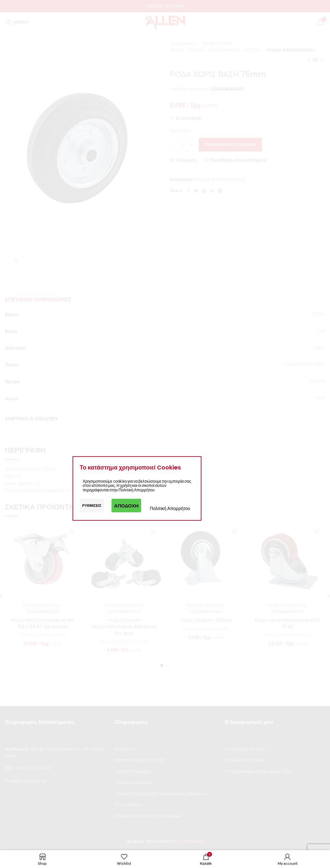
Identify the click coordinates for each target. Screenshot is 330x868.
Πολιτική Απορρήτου (170, 508)
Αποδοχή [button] (126, 506)
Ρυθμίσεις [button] (92, 505)
